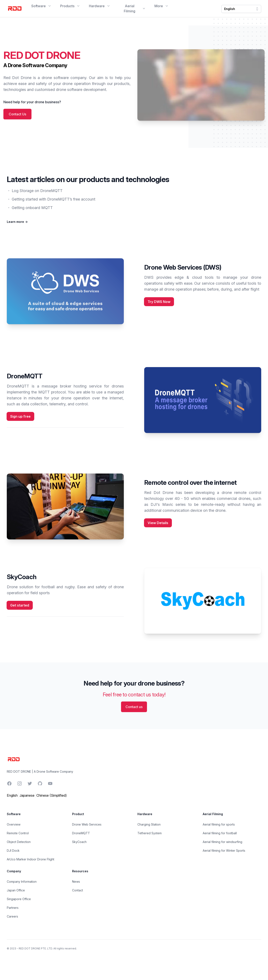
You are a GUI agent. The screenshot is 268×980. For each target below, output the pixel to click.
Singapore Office (19, 899)
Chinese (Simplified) (52, 795)
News (76, 882)
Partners (13, 908)
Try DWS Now (159, 302)
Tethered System (150, 833)
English (12, 795)
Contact (78, 890)
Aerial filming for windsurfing (222, 842)
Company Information (22, 882)
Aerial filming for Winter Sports (224, 851)
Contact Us (17, 114)
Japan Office (16, 890)
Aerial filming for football (220, 833)
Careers (12, 916)
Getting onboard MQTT (32, 208)
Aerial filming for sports (219, 824)
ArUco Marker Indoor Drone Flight (31, 859)
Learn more (17, 222)
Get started (20, 605)
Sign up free (20, 416)
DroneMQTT (81, 833)
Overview (14, 824)
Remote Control (18, 833)
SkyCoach (79, 842)
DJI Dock (13, 851)
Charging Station (149, 824)
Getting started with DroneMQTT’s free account (53, 199)
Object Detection (19, 842)
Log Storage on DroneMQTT (37, 191)
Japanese (27, 795)
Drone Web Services (87, 824)
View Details (158, 523)
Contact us (134, 707)
